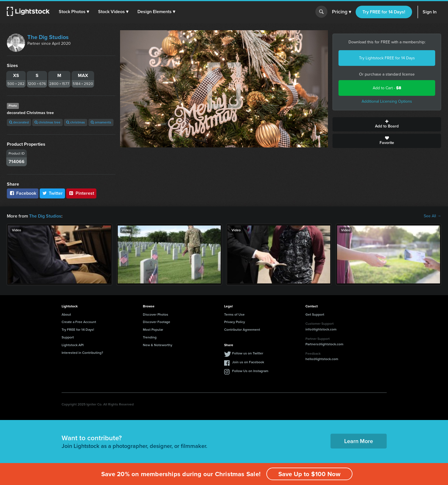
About (66, 314)
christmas (76, 122)
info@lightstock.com (321, 329)
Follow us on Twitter (248, 353)
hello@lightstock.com (322, 359)
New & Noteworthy (158, 345)
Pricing (341, 12)
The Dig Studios (48, 37)
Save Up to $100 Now (309, 474)
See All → (432, 216)
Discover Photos (156, 314)
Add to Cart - (387, 88)
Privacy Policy (235, 322)
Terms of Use (234, 314)
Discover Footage (157, 322)
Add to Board (387, 124)
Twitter (52, 193)
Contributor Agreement (242, 330)
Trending (150, 337)
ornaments (101, 122)
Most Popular (153, 330)
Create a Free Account (79, 322)
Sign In (430, 12)
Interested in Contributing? (82, 353)
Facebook (23, 193)
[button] (74, 12)
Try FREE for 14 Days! (384, 12)
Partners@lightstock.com (324, 344)
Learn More (359, 441)
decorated (19, 122)
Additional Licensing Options (387, 101)
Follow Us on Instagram (250, 371)
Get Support (315, 314)
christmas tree (47, 122)
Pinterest (81, 193)
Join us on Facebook (248, 362)
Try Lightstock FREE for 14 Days (387, 58)
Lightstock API (73, 345)
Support (68, 337)
